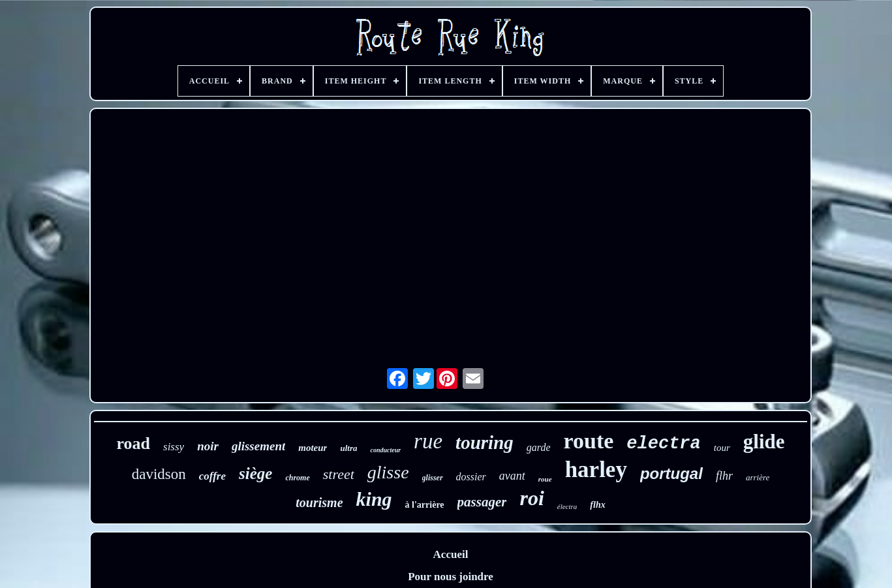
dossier (471, 477)
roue (545, 479)
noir (208, 446)
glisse (388, 472)
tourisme (319, 503)
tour (722, 448)
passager (482, 502)
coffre (212, 476)
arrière (758, 477)
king (374, 499)
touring (484, 442)
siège (255, 473)
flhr (724, 476)
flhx (597, 505)
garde (539, 447)
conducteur (385, 450)
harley (596, 470)
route (589, 441)
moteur (313, 448)
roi (531, 498)
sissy (174, 447)
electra (663, 444)
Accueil (451, 554)
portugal (671, 473)
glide (764, 441)
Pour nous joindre (451, 577)
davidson (159, 474)
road (133, 443)
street (339, 474)
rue (428, 441)
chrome (297, 478)
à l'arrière (425, 505)
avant (512, 476)
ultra (348, 448)
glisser (433, 478)
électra (567, 506)
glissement (258, 446)
